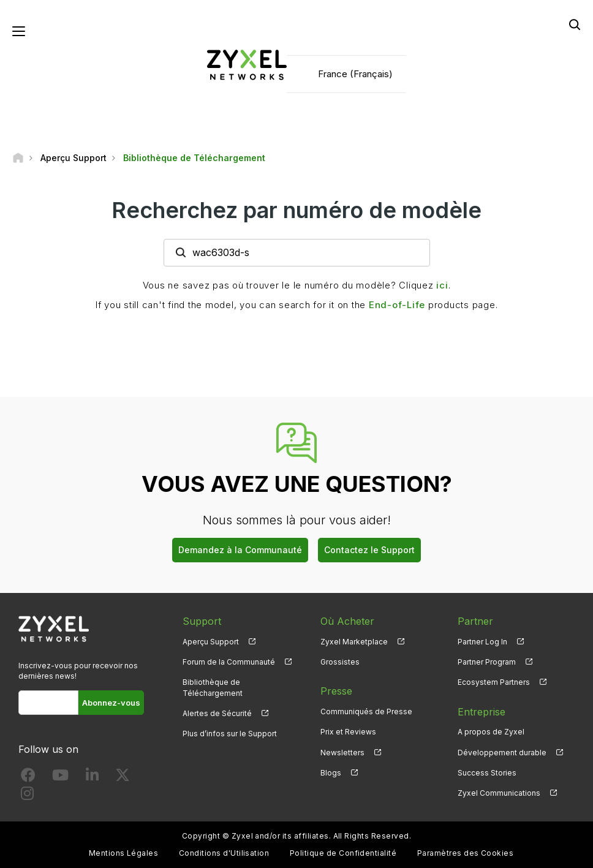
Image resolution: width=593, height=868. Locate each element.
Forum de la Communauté (229, 662)
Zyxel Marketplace (354, 642)
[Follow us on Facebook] (28, 778)
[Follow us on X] (123, 778)
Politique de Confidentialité (343, 853)
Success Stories (487, 773)
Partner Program (487, 662)
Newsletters (342, 753)
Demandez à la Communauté (240, 550)
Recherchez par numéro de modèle (296, 210)
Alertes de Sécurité (217, 713)
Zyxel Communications (499, 793)
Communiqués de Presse (366, 711)
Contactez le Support (369, 550)
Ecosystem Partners (494, 682)
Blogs (331, 773)
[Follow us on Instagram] (27, 796)
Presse (336, 691)
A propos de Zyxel (491, 732)
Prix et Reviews (348, 732)
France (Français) (355, 74)
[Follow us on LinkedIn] (92, 778)
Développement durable (502, 753)
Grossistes (340, 662)
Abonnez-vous (111, 703)
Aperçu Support (211, 642)
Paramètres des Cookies (466, 853)
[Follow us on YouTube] (60, 778)
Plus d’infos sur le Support (230, 734)
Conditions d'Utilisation (224, 853)
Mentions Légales (124, 853)
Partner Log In (482, 642)
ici (442, 285)
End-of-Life (397, 305)
